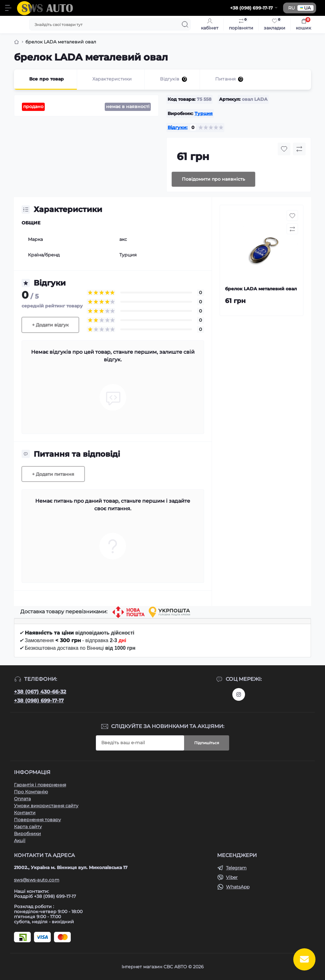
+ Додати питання (53, 474)
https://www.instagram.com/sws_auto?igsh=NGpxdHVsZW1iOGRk (239, 694)
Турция (204, 113)
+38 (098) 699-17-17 (39, 701)
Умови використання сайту (46, 806)
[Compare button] (299, 149)
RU (292, 8)
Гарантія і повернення (40, 785)
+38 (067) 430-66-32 (40, 692)
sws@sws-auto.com (37, 880)
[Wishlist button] (284, 149)
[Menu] (8, 8)
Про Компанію (31, 792)
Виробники (27, 834)
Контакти (25, 813)
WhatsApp (238, 887)
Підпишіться (207, 743)
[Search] (185, 24)
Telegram (236, 868)
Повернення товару (37, 820)
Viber (232, 877)
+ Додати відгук (50, 325)
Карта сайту (28, 827)
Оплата (22, 799)
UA (305, 8)
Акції (20, 841)
